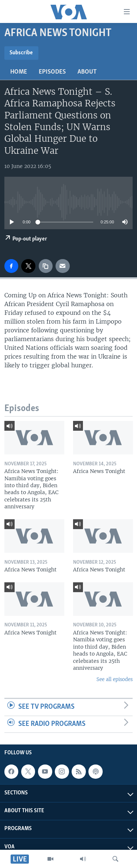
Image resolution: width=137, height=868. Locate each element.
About (87, 72)
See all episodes (115, 679)
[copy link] (46, 266)
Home (19, 72)
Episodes (52, 72)
